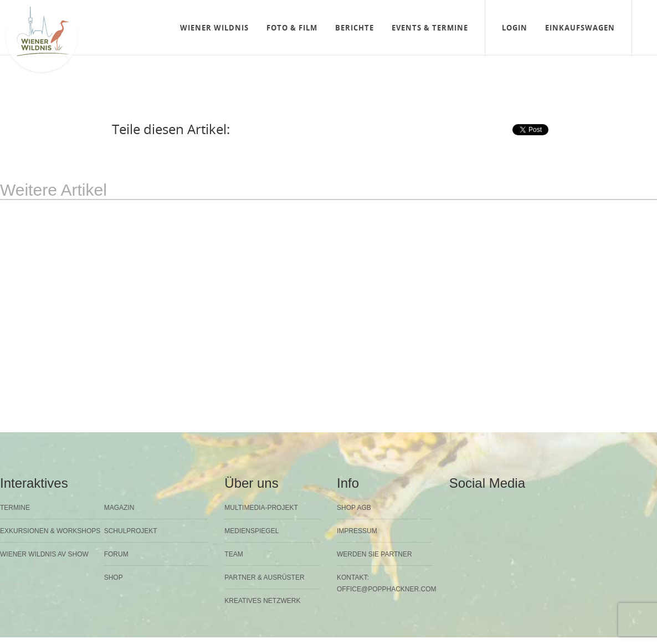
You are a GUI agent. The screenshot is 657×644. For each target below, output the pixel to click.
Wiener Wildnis (214, 28)
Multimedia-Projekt (261, 508)
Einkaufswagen (580, 28)
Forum (116, 554)
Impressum (357, 531)
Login (515, 28)
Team (233, 554)
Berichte (355, 28)
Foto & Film (292, 28)
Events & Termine (430, 28)
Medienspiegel (251, 531)
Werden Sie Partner (374, 554)
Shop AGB (354, 508)
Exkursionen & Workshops (50, 531)
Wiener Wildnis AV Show (44, 554)
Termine (15, 508)
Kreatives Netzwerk (262, 601)
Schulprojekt (131, 531)
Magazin (119, 508)
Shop (114, 577)
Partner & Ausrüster (264, 577)
